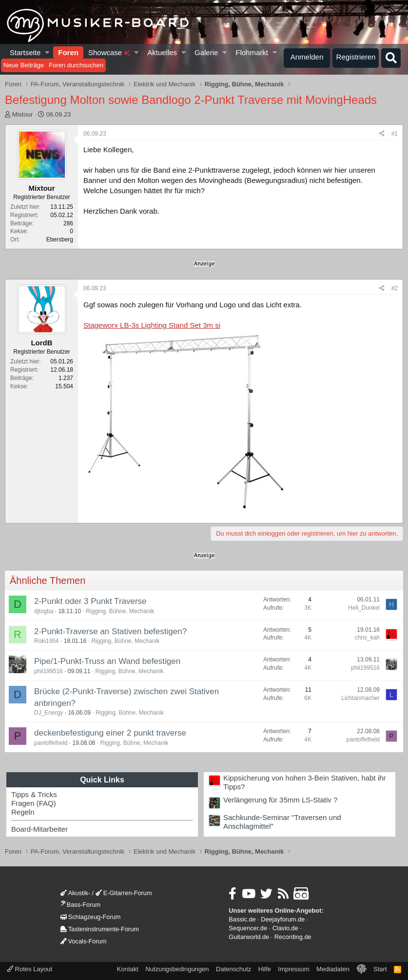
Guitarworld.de (249, 937)
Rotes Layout (29, 969)
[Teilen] (382, 134)
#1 (395, 134)
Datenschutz (233, 969)
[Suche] (391, 58)
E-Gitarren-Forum (124, 893)
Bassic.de (242, 919)
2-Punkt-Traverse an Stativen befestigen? (110, 631)
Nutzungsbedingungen (177, 969)
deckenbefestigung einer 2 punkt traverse (110, 733)
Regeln (23, 812)
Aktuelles (162, 52)
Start (380, 969)
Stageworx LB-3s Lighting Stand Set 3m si (152, 325)
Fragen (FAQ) (34, 803)
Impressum (293, 969)
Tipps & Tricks (34, 794)
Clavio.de (285, 928)
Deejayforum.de (283, 919)
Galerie (206, 52)
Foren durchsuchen (76, 65)
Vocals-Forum (84, 941)
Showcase (109, 52)
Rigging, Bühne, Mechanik (120, 611)
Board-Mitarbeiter (39, 829)
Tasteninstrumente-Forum (100, 929)
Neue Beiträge (24, 65)
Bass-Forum (80, 905)
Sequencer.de (248, 928)
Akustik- (75, 893)
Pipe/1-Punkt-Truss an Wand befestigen (107, 661)
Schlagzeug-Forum (91, 917)
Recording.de (293, 937)
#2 (395, 288)
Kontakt (128, 969)
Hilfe (265, 969)
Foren (68, 52)
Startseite (25, 52)
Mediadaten (333, 969)
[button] (48, 52)
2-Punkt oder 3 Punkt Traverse (90, 601)
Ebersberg (60, 240)
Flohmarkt (252, 52)
